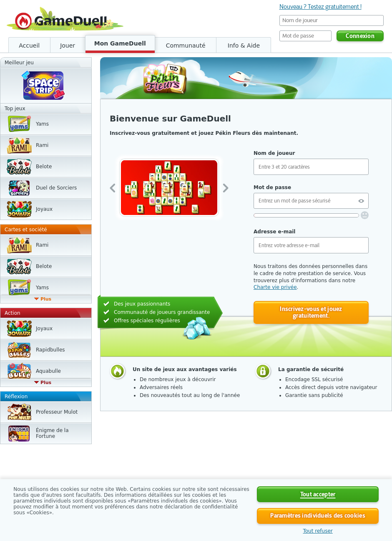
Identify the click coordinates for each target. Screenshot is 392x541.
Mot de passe (272, 187)
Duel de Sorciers (56, 188)
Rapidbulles (50, 350)
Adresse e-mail (274, 232)
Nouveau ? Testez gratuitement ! (320, 7)
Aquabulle (48, 371)
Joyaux (44, 209)
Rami (42, 145)
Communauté (186, 46)
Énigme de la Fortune (52, 433)
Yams (42, 124)
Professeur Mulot (57, 412)
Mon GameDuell (120, 43)
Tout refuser (318, 531)
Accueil (29, 46)
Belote (44, 167)
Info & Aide (244, 46)
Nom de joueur (274, 153)
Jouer (68, 46)
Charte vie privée (275, 287)
